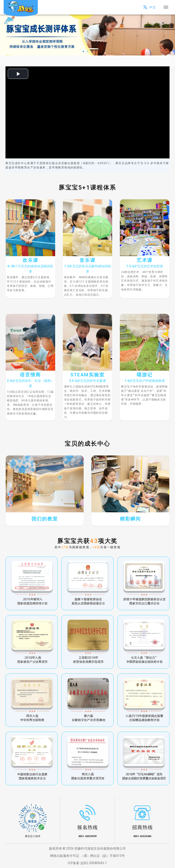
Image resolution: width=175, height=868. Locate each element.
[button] (87, 7)
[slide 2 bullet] (87, 51)
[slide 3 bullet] (92, 51)
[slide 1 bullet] (83, 51)
